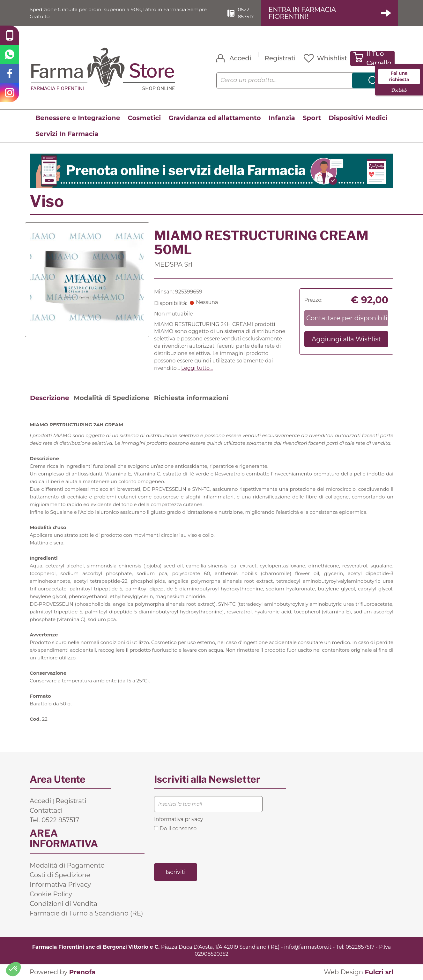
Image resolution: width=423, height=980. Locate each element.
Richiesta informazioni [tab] (191, 398)
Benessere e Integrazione (78, 118)
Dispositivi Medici (358, 118)
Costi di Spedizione (60, 875)
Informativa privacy (178, 819)
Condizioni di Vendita (63, 904)
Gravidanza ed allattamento (215, 118)
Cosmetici (144, 118)
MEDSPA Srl (173, 264)
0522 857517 (249, 13)
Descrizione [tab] (50, 398)
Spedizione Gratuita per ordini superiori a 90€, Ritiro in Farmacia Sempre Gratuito (122, 13)
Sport (312, 118)
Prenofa (82, 972)
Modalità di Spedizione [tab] (112, 398)
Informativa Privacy (60, 885)
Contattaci (46, 810)
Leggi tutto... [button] (197, 368)
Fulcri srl (379, 972)
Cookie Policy (51, 894)
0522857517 (360, 947)
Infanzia (282, 118)
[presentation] (203, 847)
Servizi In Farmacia (67, 134)
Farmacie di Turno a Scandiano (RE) (86, 913)
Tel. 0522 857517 (54, 820)
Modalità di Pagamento (67, 865)
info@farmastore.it (308, 947)
